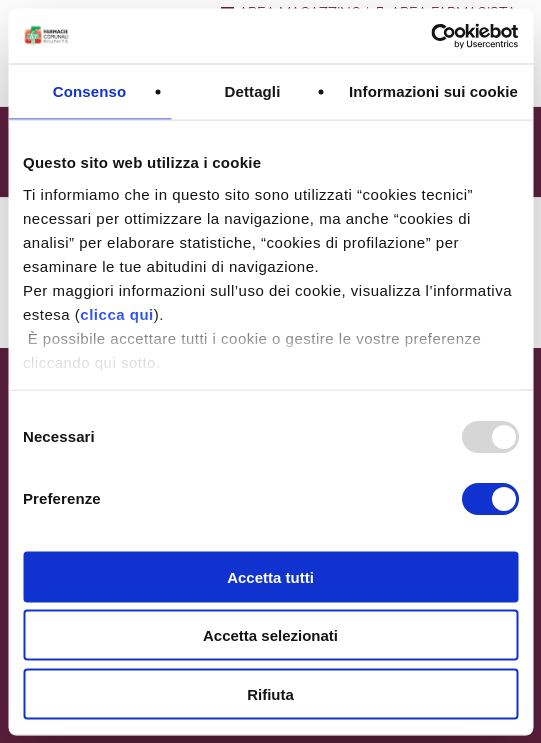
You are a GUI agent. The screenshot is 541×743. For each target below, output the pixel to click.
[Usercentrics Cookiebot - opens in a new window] (430, 36)
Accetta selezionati (270, 635)
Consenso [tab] (89, 91)
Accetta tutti (270, 576)
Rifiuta (270, 693)
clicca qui (116, 313)
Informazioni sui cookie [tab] (433, 91)
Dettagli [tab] (253, 91)
